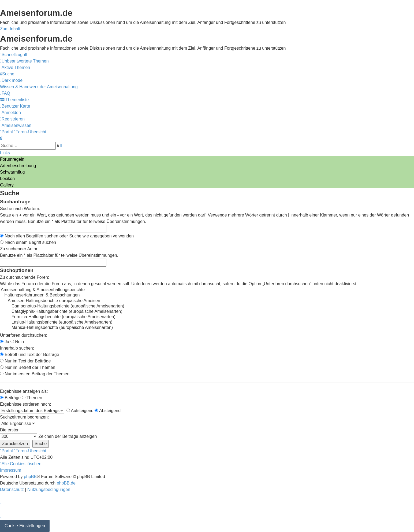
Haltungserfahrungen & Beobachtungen (74, 295)
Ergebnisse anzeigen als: (24, 391)
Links (5, 153)
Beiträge (10, 398)
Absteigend (108, 411)
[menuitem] (24, 61)
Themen (32, 398)
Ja (5, 342)
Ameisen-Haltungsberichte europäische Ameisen (74, 301)
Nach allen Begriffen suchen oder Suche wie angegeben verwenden (67, 236)
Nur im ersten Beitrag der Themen (35, 374)
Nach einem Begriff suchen (28, 242)
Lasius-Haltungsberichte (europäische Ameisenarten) (74, 322)
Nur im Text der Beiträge (25, 361)
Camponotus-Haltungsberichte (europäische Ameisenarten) (74, 306)
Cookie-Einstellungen (25, 526)
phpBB (30, 477)
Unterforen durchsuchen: (24, 335)
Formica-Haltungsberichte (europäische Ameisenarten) (74, 317)
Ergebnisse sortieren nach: (25, 404)
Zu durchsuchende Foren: (25, 277)
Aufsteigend (80, 411)
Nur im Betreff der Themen (28, 367)
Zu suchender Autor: (19, 249)
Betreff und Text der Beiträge (30, 355)
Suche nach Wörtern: (20, 209)
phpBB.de (66, 483)
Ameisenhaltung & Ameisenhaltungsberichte (74, 290)
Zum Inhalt (10, 29)
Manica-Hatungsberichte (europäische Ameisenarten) (74, 328)
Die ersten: (10, 430)
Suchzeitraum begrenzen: (24, 417)
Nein (17, 342)
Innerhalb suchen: (17, 348)
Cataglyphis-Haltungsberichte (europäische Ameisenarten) (74, 312)
